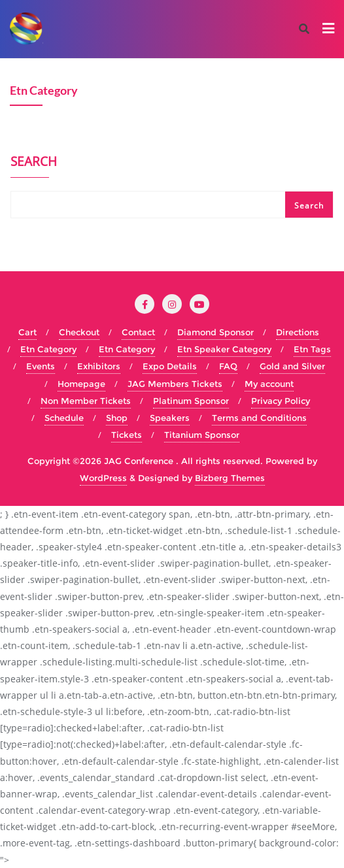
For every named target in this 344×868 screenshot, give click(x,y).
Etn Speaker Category (224, 349)
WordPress (103, 478)
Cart (27, 332)
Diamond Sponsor (215, 332)
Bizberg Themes (230, 478)
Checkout (79, 332)
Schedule (64, 418)
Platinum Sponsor (191, 401)
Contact (138, 332)
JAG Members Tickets (175, 384)
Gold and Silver (292, 366)
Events (41, 366)
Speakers (170, 418)
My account (269, 384)
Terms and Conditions (259, 418)
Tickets (127, 435)
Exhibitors (99, 366)
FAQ (228, 366)
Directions (298, 332)
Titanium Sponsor (202, 435)
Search (34, 163)
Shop (117, 418)
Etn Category (48, 349)
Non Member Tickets (86, 401)
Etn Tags (312, 349)
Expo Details (170, 366)
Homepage (81, 384)
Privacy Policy (281, 401)
